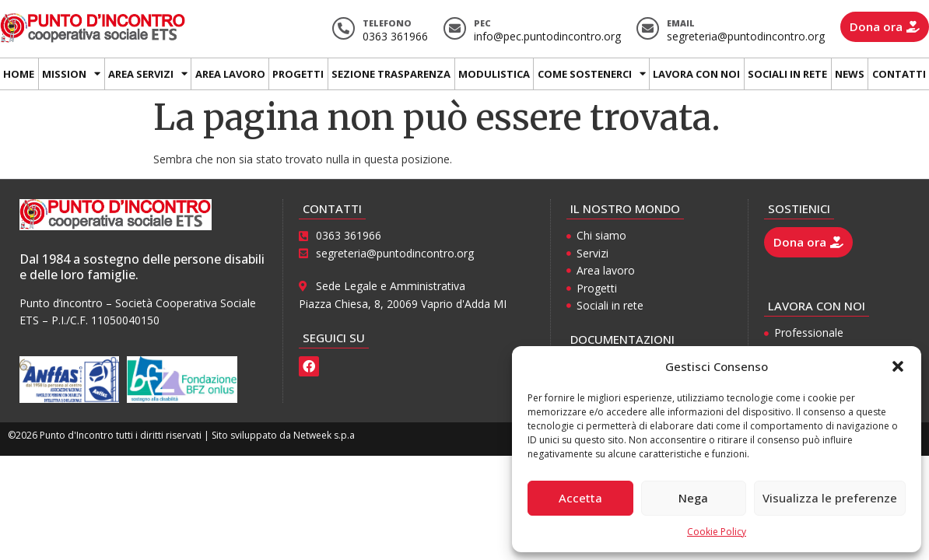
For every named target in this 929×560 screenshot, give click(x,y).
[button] (898, 366)
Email (681, 23)
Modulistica (494, 74)
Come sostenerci (592, 73)
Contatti (899, 74)
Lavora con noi (696, 74)
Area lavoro (230, 74)
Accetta (580, 498)
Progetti (298, 74)
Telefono (387, 23)
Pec (482, 23)
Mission (71, 73)
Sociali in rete (787, 74)
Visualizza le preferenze (830, 498)
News (850, 74)
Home (19, 74)
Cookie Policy (717, 532)
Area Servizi (148, 73)
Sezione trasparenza (391, 74)
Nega (693, 498)
